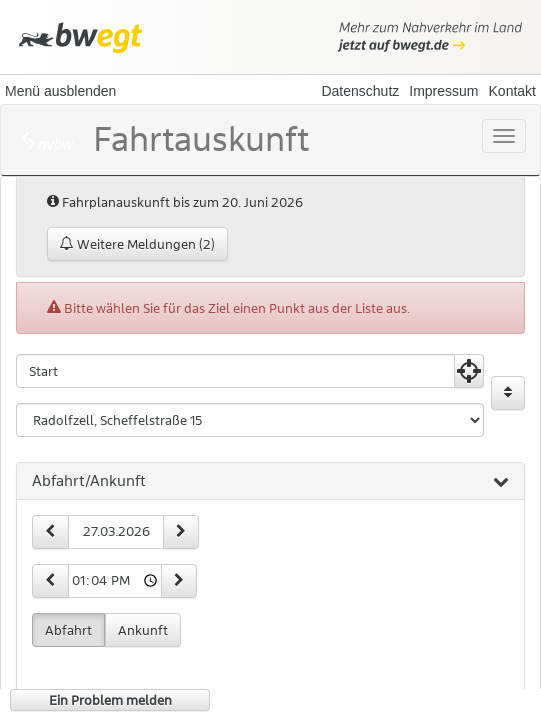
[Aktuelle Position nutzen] (469, 371)
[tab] (270, 482)
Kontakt (512, 91)
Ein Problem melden (110, 700)
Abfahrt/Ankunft (270, 482)
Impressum (443, 91)
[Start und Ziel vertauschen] (508, 393)
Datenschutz (360, 91)
